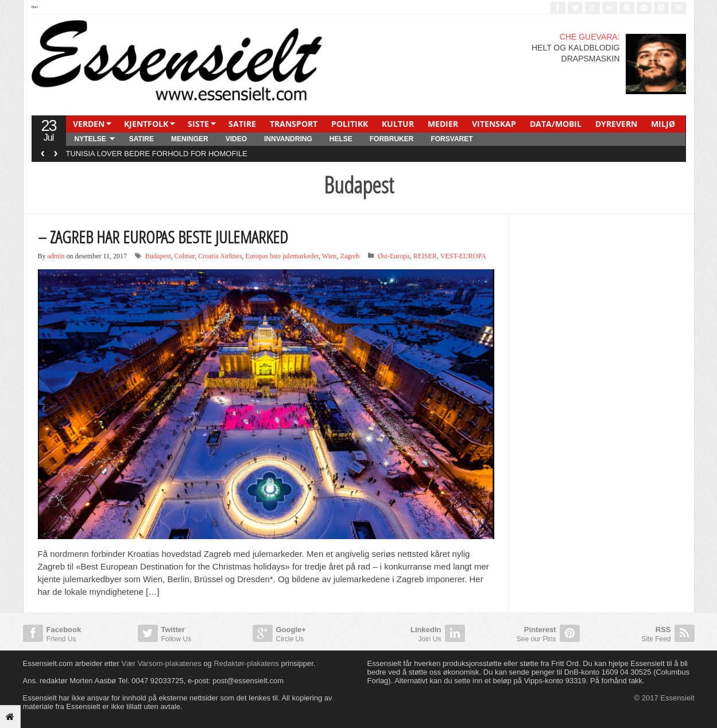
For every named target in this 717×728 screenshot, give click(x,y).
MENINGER (190, 139)
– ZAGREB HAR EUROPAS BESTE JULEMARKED (163, 237)
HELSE (341, 139)
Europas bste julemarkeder (282, 256)
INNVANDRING (288, 139)
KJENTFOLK (146, 124)
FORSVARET (451, 139)
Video (236, 139)
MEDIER (443, 124)
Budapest (158, 256)
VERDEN (89, 124)
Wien (330, 256)
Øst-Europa (394, 256)
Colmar (185, 256)
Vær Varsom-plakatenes (161, 663)
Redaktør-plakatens (246, 663)
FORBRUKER (392, 139)
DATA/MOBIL (556, 124)
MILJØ (663, 124)
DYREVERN (616, 124)
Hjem (35, 7)
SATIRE (242, 124)
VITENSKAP (494, 124)
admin (56, 256)
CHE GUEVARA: (590, 37)
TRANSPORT (294, 124)
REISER (425, 256)
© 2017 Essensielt (664, 698)
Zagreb (350, 256)
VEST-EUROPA (463, 256)
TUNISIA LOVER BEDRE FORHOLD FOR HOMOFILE (157, 154)
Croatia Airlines (220, 256)
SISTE (198, 124)
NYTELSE (90, 139)
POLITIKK (350, 124)
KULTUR (398, 124)
